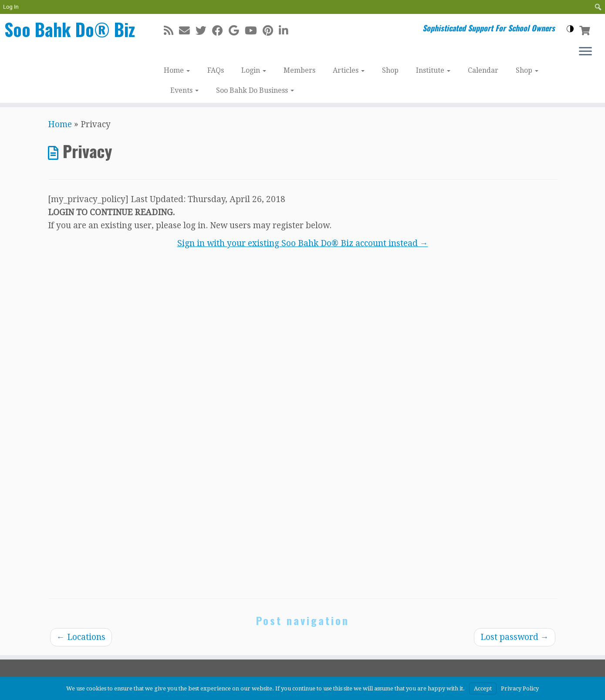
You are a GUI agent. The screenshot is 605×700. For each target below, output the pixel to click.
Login (254, 70)
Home (177, 70)
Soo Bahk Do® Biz (70, 29)
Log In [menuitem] (11, 7)
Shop (390, 70)
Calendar (483, 70)
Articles (349, 70)
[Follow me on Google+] (237, 31)
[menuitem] (598, 7)
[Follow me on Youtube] (254, 31)
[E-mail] (187, 31)
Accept (483, 688)
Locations (81, 637)
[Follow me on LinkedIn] (286, 31)
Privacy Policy (520, 688)
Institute (433, 70)
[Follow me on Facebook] (220, 31)
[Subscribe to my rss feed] (171, 31)
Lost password (515, 637)
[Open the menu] (585, 52)
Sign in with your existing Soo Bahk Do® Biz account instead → (303, 243)
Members (299, 70)
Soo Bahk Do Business (255, 90)
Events (184, 90)
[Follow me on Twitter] (204, 31)
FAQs (216, 70)
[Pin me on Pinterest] (271, 31)
